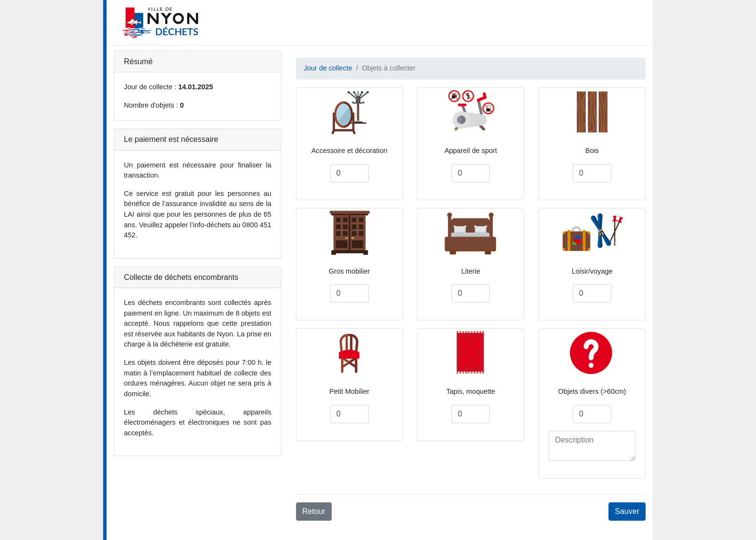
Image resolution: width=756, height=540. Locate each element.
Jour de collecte (328, 68)
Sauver (627, 511)
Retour (314, 511)
